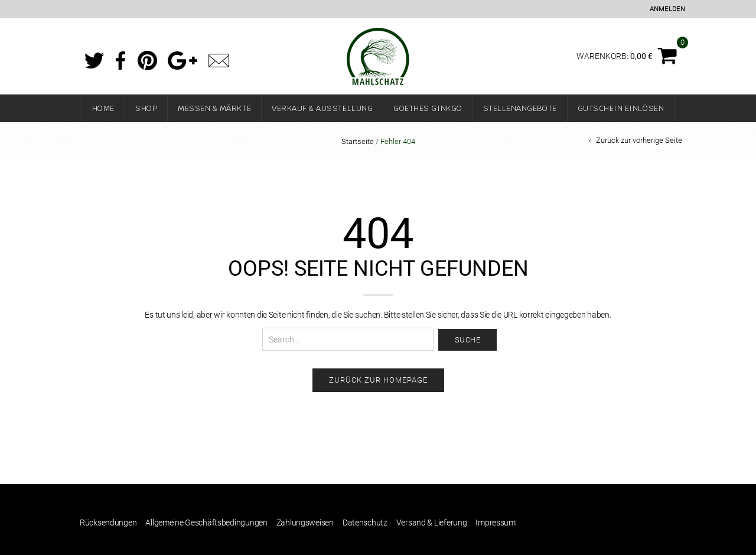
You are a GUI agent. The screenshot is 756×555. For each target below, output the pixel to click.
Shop (146, 108)
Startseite (358, 141)
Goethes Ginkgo (428, 108)
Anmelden (667, 9)
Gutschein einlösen (621, 108)
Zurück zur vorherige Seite (639, 140)
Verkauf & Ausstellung (322, 108)
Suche (468, 340)
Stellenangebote (520, 108)
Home (103, 108)
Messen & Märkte (214, 108)
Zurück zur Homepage (378, 380)
